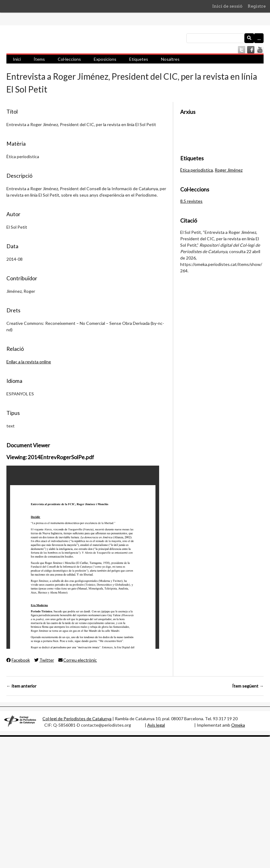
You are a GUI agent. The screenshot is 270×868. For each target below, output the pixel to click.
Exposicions (105, 59)
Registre (257, 6)
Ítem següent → (248, 686)
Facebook (18, 660)
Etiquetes (139, 59)
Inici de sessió (227, 6)
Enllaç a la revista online (29, 362)
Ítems (39, 59)
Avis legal (156, 725)
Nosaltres (170, 59)
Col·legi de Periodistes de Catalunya (77, 719)
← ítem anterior (21, 686)
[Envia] (249, 38)
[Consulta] (225, 38)
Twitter (44, 660)
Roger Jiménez (229, 170)
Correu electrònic (78, 660)
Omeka (238, 725)
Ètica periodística (197, 170)
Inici (17, 59)
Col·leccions (69, 59)
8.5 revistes (191, 201)
